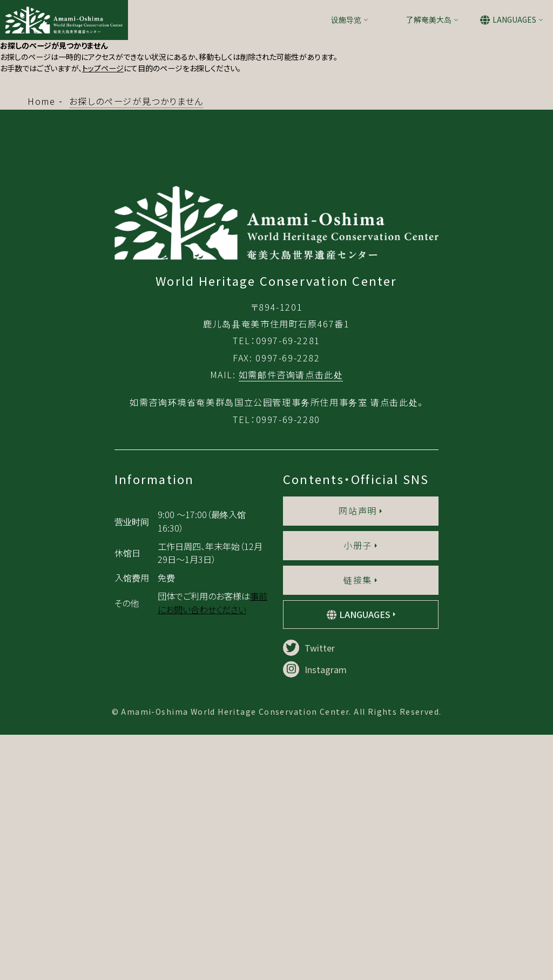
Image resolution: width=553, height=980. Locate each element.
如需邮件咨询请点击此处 (291, 620)
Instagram (315, 915)
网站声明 (358, 756)
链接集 (358, 825)
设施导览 (346, 19)
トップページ (103, 68)
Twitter (309, 893)
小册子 (358, 790)
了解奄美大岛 (429, 19)
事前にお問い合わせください (213, 848)
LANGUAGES (514, 19)
